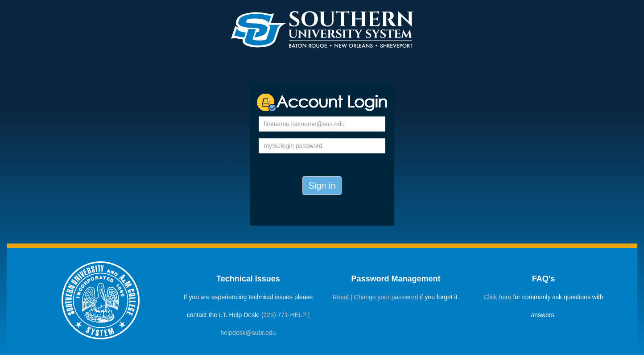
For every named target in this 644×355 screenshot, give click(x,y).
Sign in (322, 186)
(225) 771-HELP (284, 315)
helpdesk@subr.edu (248, 333)
